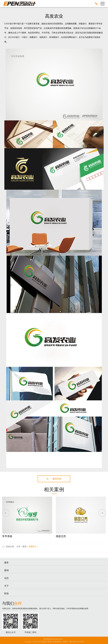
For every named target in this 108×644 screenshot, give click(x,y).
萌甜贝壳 (61, 536)
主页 (18, 547)
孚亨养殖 (7, 536)
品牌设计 (32, 547)
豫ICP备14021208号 (77, 642)
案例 (24, 547)
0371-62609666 (96, 4)
